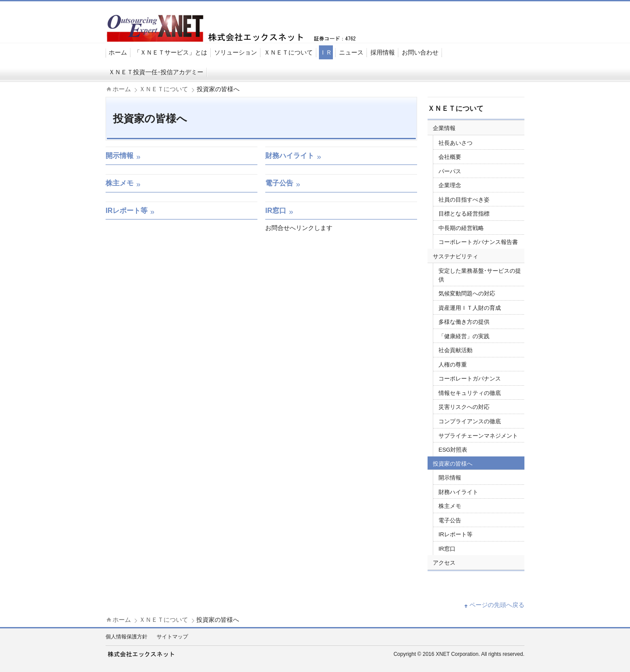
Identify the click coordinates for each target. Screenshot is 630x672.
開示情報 (450, 478)
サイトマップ (172, 637)
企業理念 (450, 185)
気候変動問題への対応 (467, 293)
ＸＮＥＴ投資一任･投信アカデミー (156, 72)
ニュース (351, 52)
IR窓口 (447, 549)
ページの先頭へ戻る (497, 605)
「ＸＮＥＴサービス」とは (171, 52)
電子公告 (450, 520)
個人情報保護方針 (127, 637)
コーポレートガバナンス (470, 379)
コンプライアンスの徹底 (470, 421)
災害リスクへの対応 (464, 407)
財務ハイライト (458, 492)
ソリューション (236, 52)
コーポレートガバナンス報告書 (478, 242)
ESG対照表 (453, 450)
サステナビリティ (455, 256)
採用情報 (383, 52)
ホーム (118, 52)
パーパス (450, 171)
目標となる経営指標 (464, 214)
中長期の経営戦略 (461, 228)
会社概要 (450, 157)
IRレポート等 (455, 534)
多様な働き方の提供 (464, 322)
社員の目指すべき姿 (464, 200)
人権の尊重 (453, 365)
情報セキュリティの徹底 (470, 393)
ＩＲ (326, 52)
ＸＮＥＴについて (288, 52)
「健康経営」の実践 (464, 336)
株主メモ (450, 506)
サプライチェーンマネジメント (478, 436)
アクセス (444, 563)
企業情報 (444, 128)
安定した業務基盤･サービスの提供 (480, 275)
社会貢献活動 (455, 350)
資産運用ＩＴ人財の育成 (470, 308)
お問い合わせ (420, 52)
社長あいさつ (455, 143)
